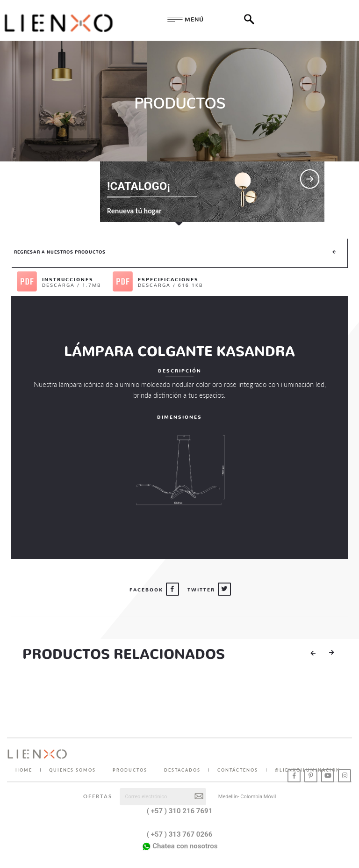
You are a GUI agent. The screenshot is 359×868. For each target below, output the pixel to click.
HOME (24, 770)
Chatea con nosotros (180, 846)
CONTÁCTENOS (238, 770)
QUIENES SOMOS (72, 770)
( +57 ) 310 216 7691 (180, 811)
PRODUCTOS (130, 770)
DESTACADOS (182, 770)
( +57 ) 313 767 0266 (180, 834)
